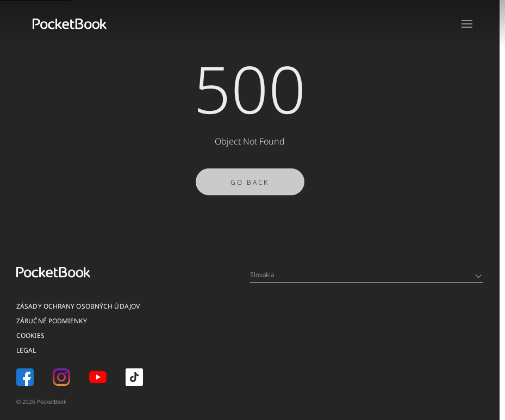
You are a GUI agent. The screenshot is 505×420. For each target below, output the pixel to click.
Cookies (30, 336)
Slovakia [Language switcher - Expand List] (366, 275)
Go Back (250, 186)
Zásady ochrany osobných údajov (78, 306)
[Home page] (70, 24)
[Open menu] (467, 24)
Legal (26, 350)
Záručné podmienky (52, 321)
